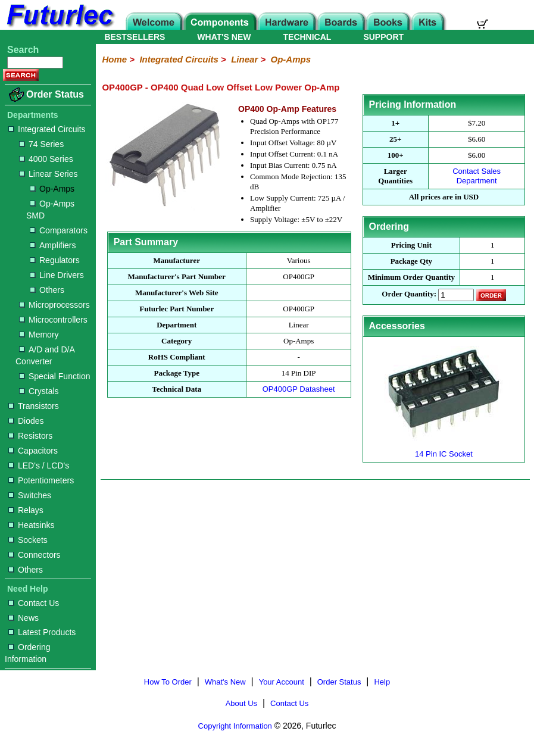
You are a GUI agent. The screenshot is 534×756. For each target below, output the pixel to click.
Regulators (55, 260)
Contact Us (34, 603)
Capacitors (33, 451)
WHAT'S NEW (224, 37)
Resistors (30, 436)
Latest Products (42, 632)
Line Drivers (57, 275)
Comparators (59, 230)
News (24, 618)
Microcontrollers (53, 320)
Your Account (282, 682)
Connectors (35, 555)
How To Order (168, 682)
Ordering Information (27, 653)
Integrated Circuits (47, 129)
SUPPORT (383, 37)
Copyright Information (235, 726)
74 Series (41, 144)
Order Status (55, 94)
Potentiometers (41, 480)
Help (382, 682)
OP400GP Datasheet (299, 389)
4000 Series (46, 159)
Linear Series (49, 174)
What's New (225, 682)
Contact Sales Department (477, 176)
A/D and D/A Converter (45, 355)
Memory (39, 335)
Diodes (26, 421)
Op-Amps (52, 189)
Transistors (34, 406)
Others (47, 290)
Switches (30, 495)
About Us (241, 703)
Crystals (39, 391)
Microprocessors (54, 305)
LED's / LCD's (39, 466)
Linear (244, 59)
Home (114, 59)
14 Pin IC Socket (444, 449)
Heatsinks (31, 525)
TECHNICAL (307, 37)
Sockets (28, 540)
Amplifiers (53, 245)
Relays (26, 510)
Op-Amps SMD (50, 210)
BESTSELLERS (135, 37)
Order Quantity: (409, 294)
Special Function (55, 376)
